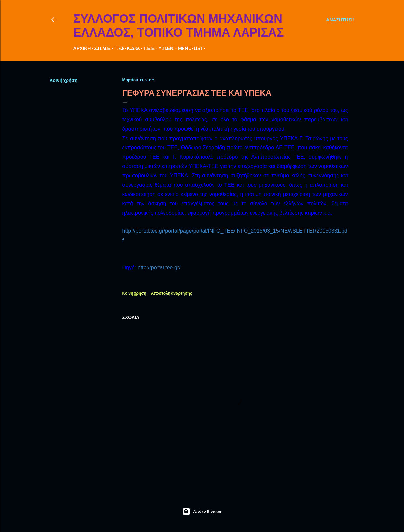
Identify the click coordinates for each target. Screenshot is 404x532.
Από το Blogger (202, 512)
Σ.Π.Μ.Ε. (103, 48)
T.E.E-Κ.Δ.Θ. (127, 48)
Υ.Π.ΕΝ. (166, 48)
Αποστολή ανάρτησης (171, 293)
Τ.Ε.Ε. (149, 48)
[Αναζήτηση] (340, 20)
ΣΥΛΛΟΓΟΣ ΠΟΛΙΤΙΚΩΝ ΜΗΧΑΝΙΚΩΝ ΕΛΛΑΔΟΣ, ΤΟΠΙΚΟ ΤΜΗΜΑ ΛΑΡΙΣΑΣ (179, 26)
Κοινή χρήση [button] (64, 80)
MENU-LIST (190, 48)
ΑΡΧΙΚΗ (82, 48)
